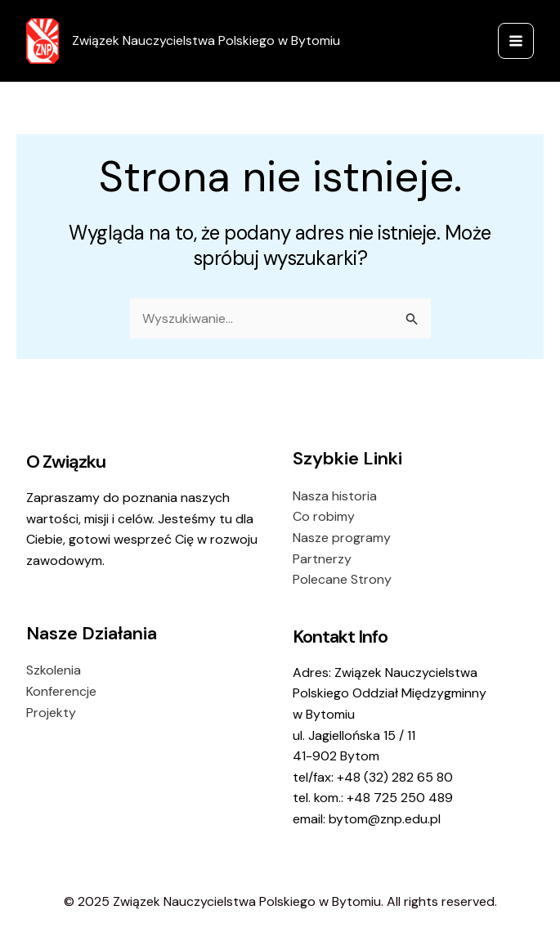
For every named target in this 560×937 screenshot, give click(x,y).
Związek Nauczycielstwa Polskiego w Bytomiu (206, 40)
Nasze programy (342, 538)
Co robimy (324, 516)
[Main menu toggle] (516, 41)
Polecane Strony (342, 579)
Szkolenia (54, 670)
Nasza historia (335, 496)
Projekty (51, 713)
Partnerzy (322, 559)
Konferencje (61, 691)
